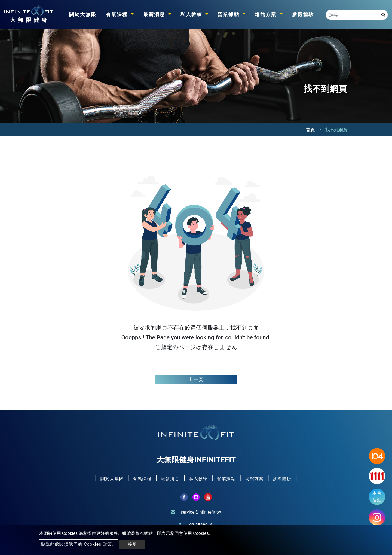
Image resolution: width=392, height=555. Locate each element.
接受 (132, 544)
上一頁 (196, 379)
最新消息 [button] (155, 14)
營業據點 (227, 479)
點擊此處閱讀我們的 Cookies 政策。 (79, 544)
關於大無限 (83, 14)
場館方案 (255, 479)
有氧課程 (143, 479)
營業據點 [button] (229, 14)
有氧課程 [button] (118, 14)
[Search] (357, 15)
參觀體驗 (303, 14)
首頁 (310, 130)
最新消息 (171, 479)
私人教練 (199, 479)
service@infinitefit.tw (201, 512)
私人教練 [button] (192, 14)
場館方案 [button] (267, 14)
